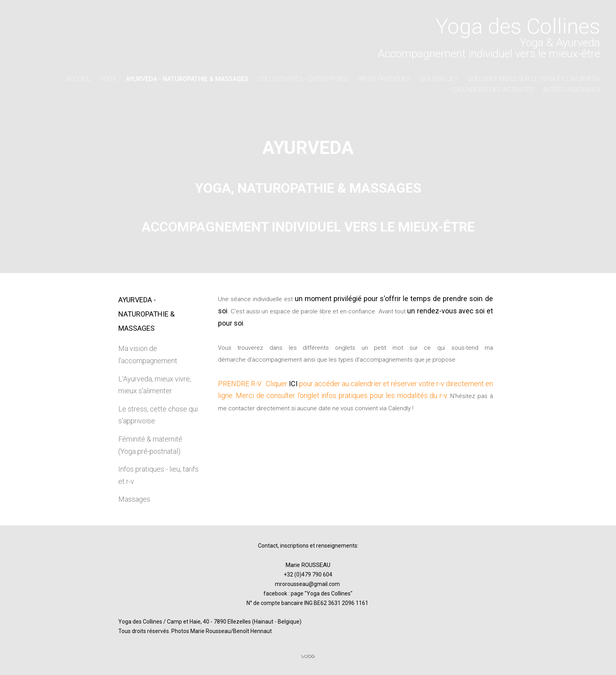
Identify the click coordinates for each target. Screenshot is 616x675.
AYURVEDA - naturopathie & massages (187, 79)
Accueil (78, 79)
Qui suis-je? (439, 79)
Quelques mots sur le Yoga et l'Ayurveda (534, 79)
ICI (293, 384)
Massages (134, 499)
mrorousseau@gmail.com (307, 584)
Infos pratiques (384, 79)
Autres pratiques (571, 90)
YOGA (108, 79)
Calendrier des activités (493, 90)
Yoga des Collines (329, 593)
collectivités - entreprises (303, 79)
